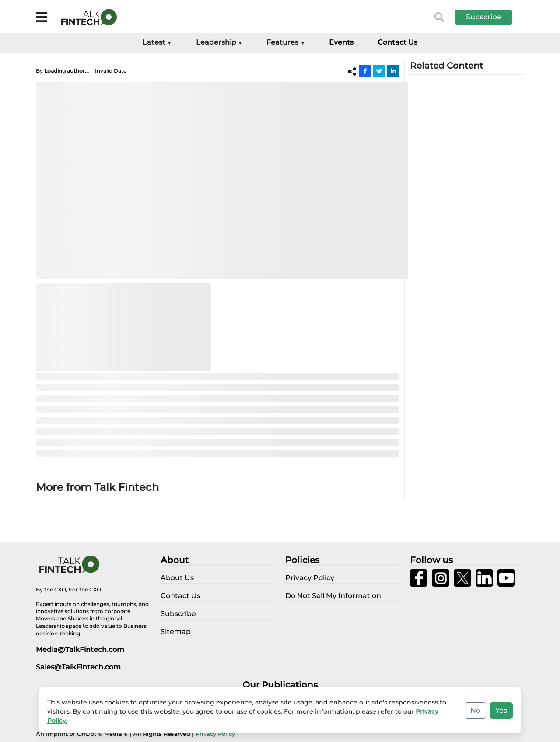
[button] (490, 17)
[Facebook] (365, 71)
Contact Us (397, 42)
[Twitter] (379, 71)
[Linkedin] (393, 71)
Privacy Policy (215, 734)
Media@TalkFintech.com (80, 649)
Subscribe (484, 17)
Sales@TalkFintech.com (78, 667)
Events (341, 42)
